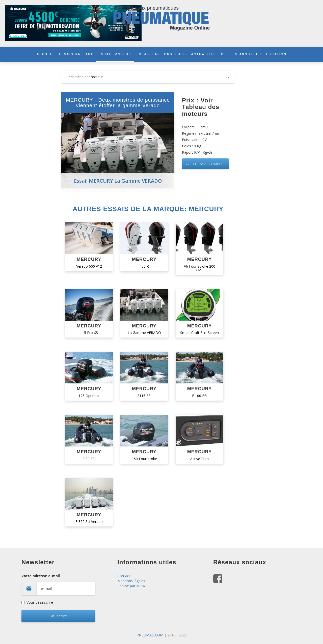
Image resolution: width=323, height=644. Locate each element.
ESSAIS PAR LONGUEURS (161, 54)
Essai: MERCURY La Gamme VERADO (118, 181)
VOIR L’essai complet (205, 164)
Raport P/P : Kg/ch (197, 152)
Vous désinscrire (37, 602)
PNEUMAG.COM (150, 635)
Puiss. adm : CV (194, 140)
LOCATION (276, 54)
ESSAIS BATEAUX (76, 54)
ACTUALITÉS (204, 54)
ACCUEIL (45, 54)
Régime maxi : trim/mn (200, 133)
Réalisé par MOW (131, 586)
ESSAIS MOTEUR (115, 54)
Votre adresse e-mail (66, 584)
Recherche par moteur (148, 77)
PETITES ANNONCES (241, 54)
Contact (124, 576)
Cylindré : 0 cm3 (195, 127)
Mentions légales (131, 581)
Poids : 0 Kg (192, 146)
